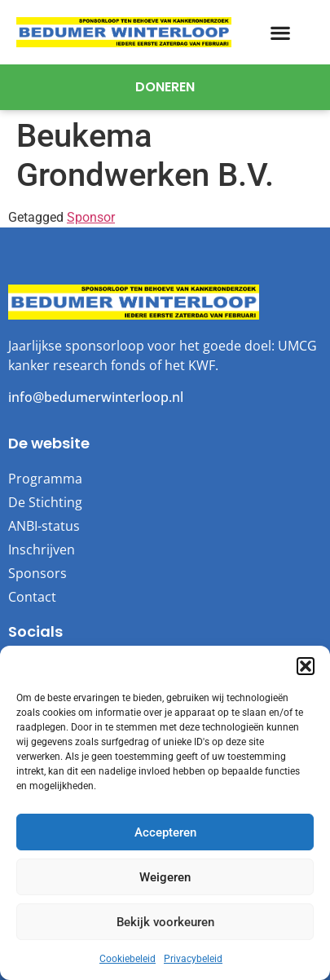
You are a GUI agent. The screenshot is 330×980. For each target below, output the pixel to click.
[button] (306, 666)
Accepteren (165, 832)
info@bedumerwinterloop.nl (96, 397)
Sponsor (91, 217)
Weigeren (165, 877)
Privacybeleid (193, 959)
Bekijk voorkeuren (165, 922)
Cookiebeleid (128, 959)
